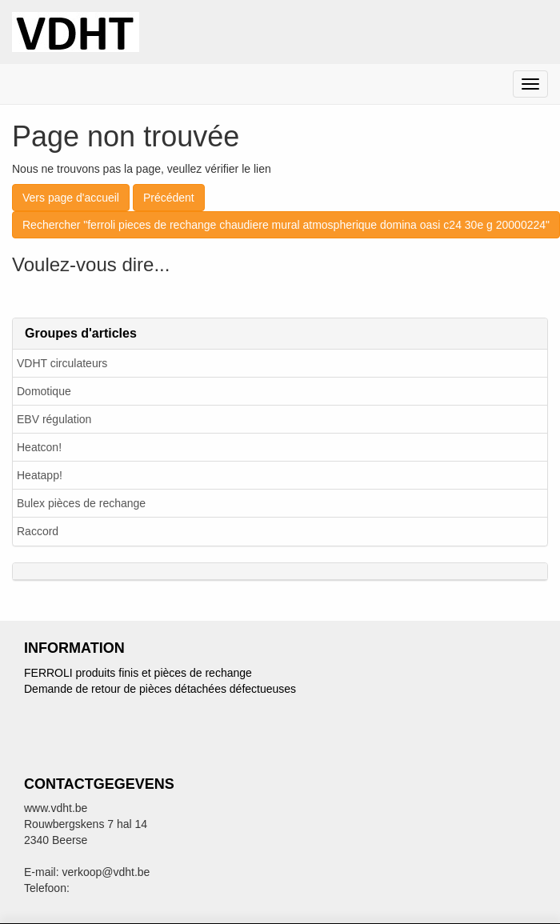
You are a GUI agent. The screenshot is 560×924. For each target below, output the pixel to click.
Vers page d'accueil (71, 198)
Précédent (169, 198)
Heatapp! (40, 475)
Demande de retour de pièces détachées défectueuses (160, 689)
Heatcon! (39, 447)
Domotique (44, 391)
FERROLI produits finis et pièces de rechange (138, 673)
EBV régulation (54, 419)
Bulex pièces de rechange (81, 503)
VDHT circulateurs (62, 363)
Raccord (38, 531)
